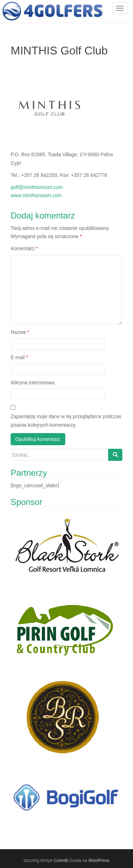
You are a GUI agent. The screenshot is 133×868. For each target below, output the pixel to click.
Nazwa (20, 332)
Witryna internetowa (33, 383)
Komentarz (24, 248)
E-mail (19, 357)
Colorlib (61, 861)
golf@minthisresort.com (37, 187)
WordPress (99, 861)
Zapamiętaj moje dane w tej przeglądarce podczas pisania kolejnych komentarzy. (66, 421)
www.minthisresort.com (36, 195)
